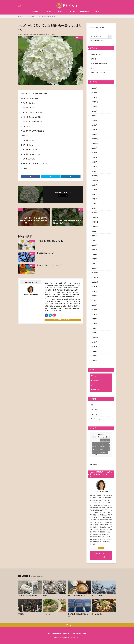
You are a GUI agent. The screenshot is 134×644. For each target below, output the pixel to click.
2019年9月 (94, 342)
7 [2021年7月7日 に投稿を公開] (98, 443)
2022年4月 (94, 199)
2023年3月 (94, 162)
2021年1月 (94, 268)
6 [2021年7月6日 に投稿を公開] (96, 443)
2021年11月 (94, 222)
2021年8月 (94, 236)
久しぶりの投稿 (97, 595)
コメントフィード (96, 414)
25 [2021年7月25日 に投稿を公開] (109, 449)
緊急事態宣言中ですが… (46, 253)
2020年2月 (94, 319)
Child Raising (96, 380)
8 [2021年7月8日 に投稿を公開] (101, 443)
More (101, 548)
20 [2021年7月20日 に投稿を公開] (96, 449)
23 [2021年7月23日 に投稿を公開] (104, 449)
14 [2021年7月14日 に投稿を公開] (98, 446)
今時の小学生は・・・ (97, 54)
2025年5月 (94, 88)
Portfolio (48, 11)
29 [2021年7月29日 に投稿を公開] (101, 452)
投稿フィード (95, 410)
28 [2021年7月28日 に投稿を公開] (98, 452)
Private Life (96, 390)
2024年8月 (94, 116)
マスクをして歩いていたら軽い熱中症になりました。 (45, 16)
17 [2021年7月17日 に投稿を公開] (106, 446)
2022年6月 (94, 190)
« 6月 (93, 454)
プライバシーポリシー (79, 634)
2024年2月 (94, 130)
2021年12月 (94, 217)
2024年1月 (94, 134)
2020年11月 (94, 277)
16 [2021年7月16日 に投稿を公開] (104, 446)
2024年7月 (94, 120)
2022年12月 (94, 176)
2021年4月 (94, 254)
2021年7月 (94, 240)
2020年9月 (94, 287)
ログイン (93, 405)
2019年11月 (94, 333)
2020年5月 (94, 305)
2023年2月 (94, 167)
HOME (21, 16)
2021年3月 (94, 259)
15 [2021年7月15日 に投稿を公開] (101, 446)
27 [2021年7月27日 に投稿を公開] (96, 452)
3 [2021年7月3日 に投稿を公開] (106, 440)
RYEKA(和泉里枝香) (55, 634)
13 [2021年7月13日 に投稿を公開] (96, 446)
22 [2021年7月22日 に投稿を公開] (101, 449)
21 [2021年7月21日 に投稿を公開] (98, 449)
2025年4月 (94, 93)
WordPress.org (95, 419)
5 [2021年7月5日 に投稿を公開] (93, 443)
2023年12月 (94, 139)
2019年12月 (94, 328)
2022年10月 (94, 180)
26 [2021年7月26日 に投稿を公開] (93, 452)
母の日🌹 (93, 59)
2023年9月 (94, 148)
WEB (92, 40)
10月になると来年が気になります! (50, 241)
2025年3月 (94, 97)
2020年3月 (94, 314)
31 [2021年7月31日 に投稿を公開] (106, 452)
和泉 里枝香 (93, 464)
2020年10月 (94, 282)
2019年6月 (94, 356)
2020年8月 (94, 291)
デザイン (97, 40)
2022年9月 (94, 185)
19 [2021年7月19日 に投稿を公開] (93, 449)
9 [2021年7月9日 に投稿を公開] (104, 443)
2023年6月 (94, 153)
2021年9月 (94, 231)
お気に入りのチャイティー (98, 73)
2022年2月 (94, 208)
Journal (28, 16)
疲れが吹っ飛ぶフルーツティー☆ (49, 265)
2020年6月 (94, 300)
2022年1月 (94, 213)
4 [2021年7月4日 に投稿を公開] (109, 440)
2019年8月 (94, 347)
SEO (102, 40)
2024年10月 (94, 106)
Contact (97, 11)
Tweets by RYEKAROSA (97, 27)
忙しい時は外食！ (98, 614)
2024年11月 (94, 102)
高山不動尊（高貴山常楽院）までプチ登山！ (79, 615)
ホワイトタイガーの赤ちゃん (99, 63)
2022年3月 (94, 204)
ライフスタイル (51, 34)
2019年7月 (94, 351)
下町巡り (21, 614)
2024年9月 (94, 111)
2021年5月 (94, 250)
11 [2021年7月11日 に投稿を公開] (109, 443)
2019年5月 (94, 360)
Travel (72, 11)
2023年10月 (94, 143)
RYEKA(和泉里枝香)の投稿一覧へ (62, 320)
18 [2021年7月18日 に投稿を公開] (109, 446)
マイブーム (47, 614)
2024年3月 (94, 125)
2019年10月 (94, 337)
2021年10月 (94, 227)
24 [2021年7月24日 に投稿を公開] (106, 449)
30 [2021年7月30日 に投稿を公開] (104, 452)
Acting (60, 11)
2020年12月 (94, 273)
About (36, 11)
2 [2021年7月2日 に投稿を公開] (104, 440)
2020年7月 (94, 296)
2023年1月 (94, 171)
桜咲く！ (93, 68)
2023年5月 (94, 157)
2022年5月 (94, 194)
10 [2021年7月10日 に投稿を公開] (106, 443)
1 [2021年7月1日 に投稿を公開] (101, 440)
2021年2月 (94, 264)
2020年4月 (94, 310)
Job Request (85, 11)
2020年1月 (94, 324)
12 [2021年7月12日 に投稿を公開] (93, 446)
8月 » (97, 454)
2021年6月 (94, 245)
